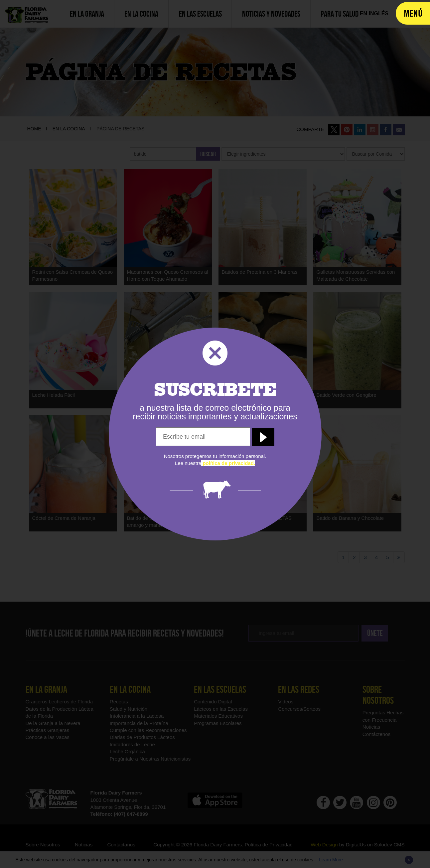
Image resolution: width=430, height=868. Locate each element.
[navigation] (413, 13)
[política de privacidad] (228, 463)
